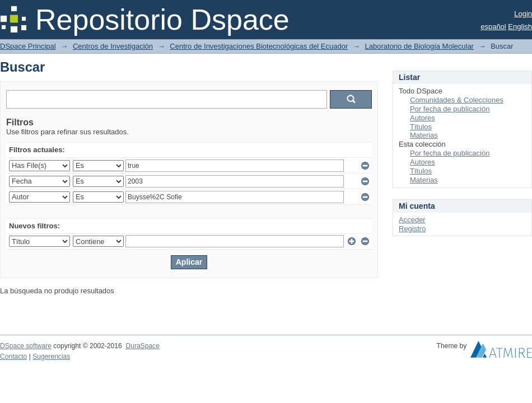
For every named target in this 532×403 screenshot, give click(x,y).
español (493, 27)
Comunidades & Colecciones (457, 100)
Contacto (13, 357)
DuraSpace (142, 346)
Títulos (421, 127)
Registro (412, 229)
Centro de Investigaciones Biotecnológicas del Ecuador (259, 46)
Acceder (412, 220)
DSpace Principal (28, 46)
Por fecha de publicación (450, 109)
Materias (424, 135)
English (520, 27)
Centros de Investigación (113, 46)
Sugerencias (51, 357)
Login (523, 14)
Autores (423, 118)
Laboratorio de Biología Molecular (419, 46)
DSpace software (26, 346)
